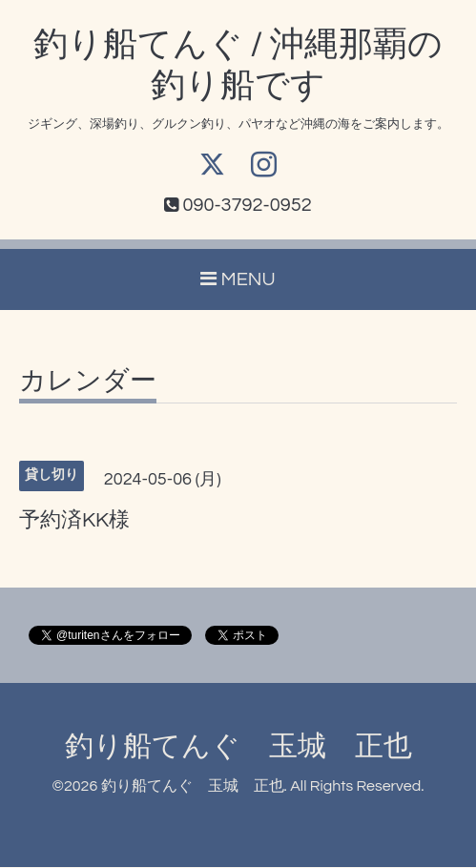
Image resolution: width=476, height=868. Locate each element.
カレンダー (88, 382)
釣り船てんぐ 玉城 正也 (238, 747)
